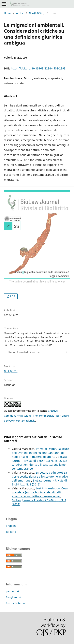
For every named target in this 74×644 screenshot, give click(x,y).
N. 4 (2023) (35, 13)
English (11, 526)
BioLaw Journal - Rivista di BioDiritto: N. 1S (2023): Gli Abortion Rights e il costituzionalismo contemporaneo (40, 463)
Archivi (20, 13)
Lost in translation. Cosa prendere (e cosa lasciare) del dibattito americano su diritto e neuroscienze (40, 492)
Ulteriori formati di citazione (23, 352)
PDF (12, 296)
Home (8, 13)
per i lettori (12, 591)
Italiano (11, 532)
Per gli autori (13, 597)
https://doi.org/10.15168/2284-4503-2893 (38, 68)
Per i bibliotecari (15, 603)
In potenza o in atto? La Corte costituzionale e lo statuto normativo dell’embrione (40, 476)
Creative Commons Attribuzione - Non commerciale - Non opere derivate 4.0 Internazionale (36, 416)
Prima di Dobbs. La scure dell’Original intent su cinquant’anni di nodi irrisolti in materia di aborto (40, 453)
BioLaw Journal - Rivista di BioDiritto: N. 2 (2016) (39, 482)
